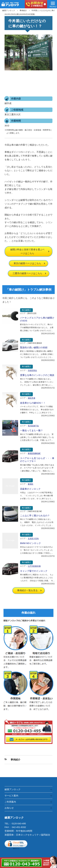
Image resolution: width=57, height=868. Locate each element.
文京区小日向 (33, 539)
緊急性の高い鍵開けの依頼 (34, 347)
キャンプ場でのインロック (34, 571)
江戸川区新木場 (34, 566)
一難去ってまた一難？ (31, 430)
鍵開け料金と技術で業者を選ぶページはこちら (27, 251)
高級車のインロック (30, 489)
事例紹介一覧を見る (27, 590)
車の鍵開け (26, 310)
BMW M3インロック (30, 543)
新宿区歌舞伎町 (34, 453)
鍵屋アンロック (9, 10)
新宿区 (31, 484)
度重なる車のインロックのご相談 (37, 375)
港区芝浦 (31, 398)
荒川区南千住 (33, 426)
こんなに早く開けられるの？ (35, 516)
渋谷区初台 (32, 370)
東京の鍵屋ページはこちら (27, 263)
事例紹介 (23, 10)
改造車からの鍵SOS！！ (33, 403)
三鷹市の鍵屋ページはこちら (27, 273)
